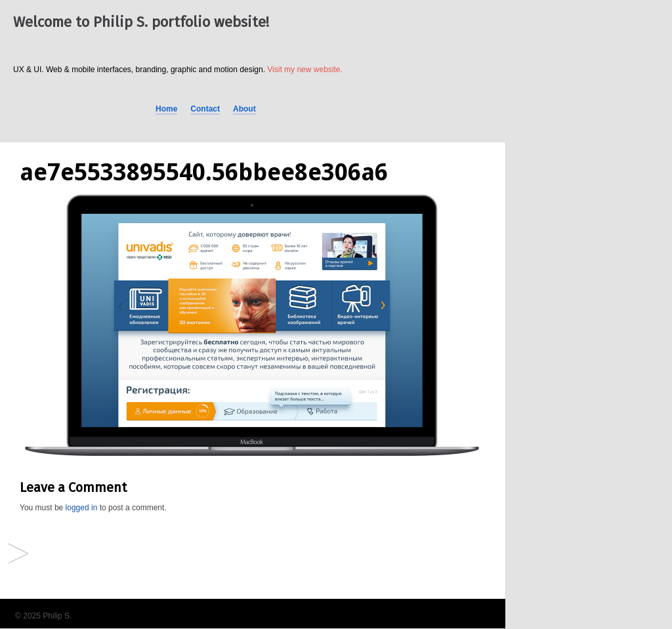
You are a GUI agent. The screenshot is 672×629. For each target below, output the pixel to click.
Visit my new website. (305, 70)
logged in (82, 508)
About (244, 109)
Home (166, 109)
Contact (205, 109)
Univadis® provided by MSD (18, 555)
